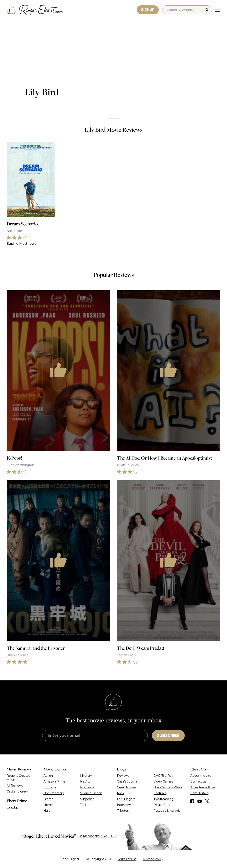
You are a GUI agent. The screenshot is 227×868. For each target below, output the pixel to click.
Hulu (47, 811)
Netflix (85, 781)
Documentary (54, 793)
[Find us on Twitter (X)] (207, 801)
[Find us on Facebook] (192, 801)
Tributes (123, 811)
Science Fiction (91, 793)
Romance (87, 787)
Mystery (86, 776)
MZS (120, 793)
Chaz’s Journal (127, 781)
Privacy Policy (153, 859)
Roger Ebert (163, 805)
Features (160, 793)
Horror (48, 805)
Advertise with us (203, 787)
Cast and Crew (17, 791)
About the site (201, 776)
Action (48, 776)
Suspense (87, 799)
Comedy (50, 787)
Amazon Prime (55, 781)
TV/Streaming (164, 799)
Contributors (199, 793)
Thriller (85, 805)
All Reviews (15, 786)
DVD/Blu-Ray (163, 776)
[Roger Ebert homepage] (35, 10)
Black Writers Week (168, 787)
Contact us (198, 781)
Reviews (123, 776)
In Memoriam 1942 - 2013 (98, 836)
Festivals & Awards (167, 811)
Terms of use (127, 859)
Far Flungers (126, 799)
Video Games (163, 781)
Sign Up (12, 807)
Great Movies (127, 787)
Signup (148, 10)
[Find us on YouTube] (200, 801)
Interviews (125, 805)
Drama (48, 799)
